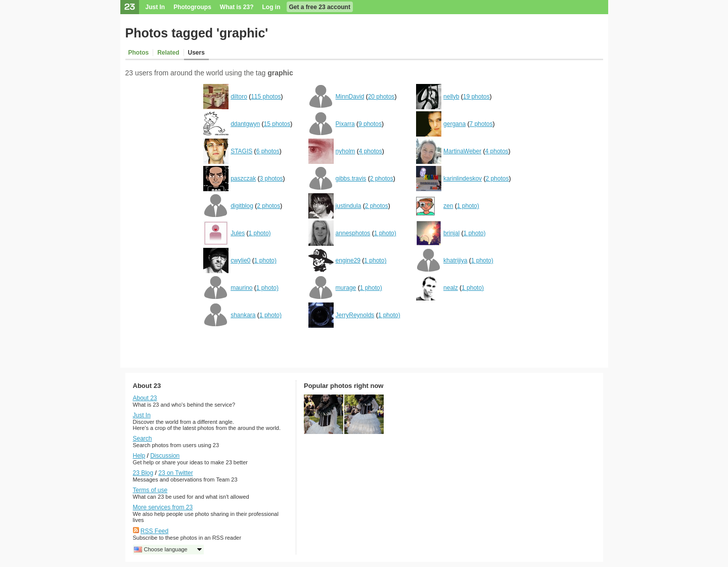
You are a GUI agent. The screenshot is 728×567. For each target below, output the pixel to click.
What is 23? (237, 7)
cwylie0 (240, 260)
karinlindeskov (463, 179)
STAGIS (241, 151)
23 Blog (143, 473)
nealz (451, 288)
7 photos (481, 124)
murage (346, 288)
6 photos (268, 151)
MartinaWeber (462, 151)
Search (143, 439)
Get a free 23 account (320, 7)
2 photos (382, 179)
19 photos (476, 97)
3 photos (271, 179)
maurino (241, 288)
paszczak (243, 179)
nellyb (451, 97)
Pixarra (345, 124)
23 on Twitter (175, 473)
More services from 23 (163, 507)
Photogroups (192, 7)
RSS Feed (154, 531)
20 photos (381, 97)
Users (196, 53)
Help (139, 456)
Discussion (165, 456)
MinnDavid (350, 97)
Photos (139, 53)
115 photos (266, 97)
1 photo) (468, 206)
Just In (155, 7)
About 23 (145, 398)
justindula (349, 206)
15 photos (277, 124)
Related (168, 53)
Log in (271, 7)
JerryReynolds (355, 315)
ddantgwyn (245, 124)
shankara (243, 315)
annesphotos (353, 233)
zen (448, 206)
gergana (454, 124)
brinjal (451, 233)
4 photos (371, 151)
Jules (238, 233)
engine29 (348, 260)
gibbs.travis (351, 179)
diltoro (239, 97)
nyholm (346, 151)
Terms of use (150, 490)
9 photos (370, 124)
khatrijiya (455, 260)
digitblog (242, 206)
